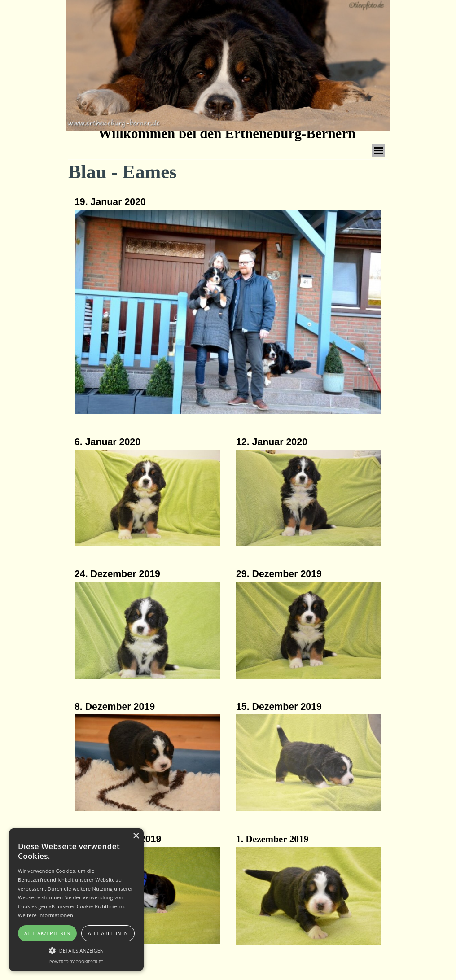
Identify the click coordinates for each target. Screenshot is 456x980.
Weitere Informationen (46, 915)
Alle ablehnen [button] (108, 933)
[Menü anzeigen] (378, 150)
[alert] (76, 900)
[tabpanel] (228, 306)
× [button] (136, 836)
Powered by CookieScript (76, 962)
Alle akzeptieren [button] (47, 933)
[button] (147, 499)
